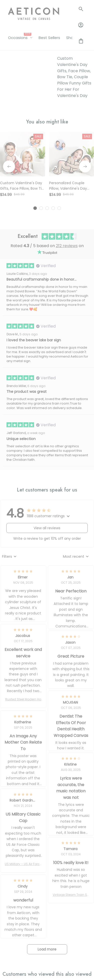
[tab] (35, 138)
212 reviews (67, 176)
